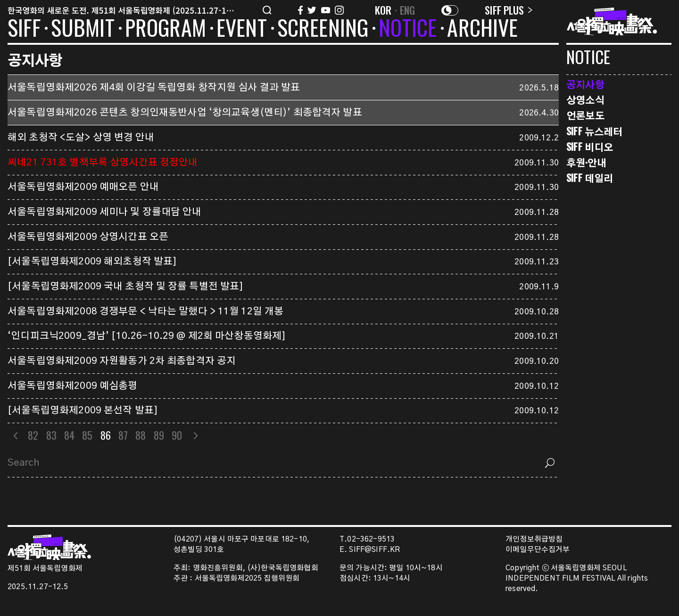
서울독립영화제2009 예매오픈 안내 (83, 187)
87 (123, 435)
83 (51, 435)
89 (159, 435)
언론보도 (585, 115)
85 (87, 435)
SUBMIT (83, 29)
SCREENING (323, 29)
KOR (383, 10)
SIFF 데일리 (590, 178)
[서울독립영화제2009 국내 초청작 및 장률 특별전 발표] (125, 287)
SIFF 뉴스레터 (594, 131)
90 (177, 435)
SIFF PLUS (509, 10)
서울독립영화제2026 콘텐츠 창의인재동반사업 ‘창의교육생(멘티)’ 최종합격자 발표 (185, 113)
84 (69, 435)
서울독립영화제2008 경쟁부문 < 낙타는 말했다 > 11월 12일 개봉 (145, 312)
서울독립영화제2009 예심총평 (73, 386)
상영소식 (585, 100)
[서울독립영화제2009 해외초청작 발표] (92, 262)
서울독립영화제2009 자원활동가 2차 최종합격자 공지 (122, 361)
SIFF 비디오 (590, 147)
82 (33, 435)
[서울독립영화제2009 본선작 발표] (83, 411)
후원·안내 (586, 162)
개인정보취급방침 (534, 539)
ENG (408, 10)
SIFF (24, 29)
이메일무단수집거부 (538, 550)
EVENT (242, 29)
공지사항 (585, 84)
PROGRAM (166, 29)
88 (141, 435)
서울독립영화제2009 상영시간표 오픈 (88, 237)
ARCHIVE (482, 29)
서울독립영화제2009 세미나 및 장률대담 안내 (105, 212)
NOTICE (408, 29)
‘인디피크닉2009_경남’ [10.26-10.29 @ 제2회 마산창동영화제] (147, 336)
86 (106, 435)
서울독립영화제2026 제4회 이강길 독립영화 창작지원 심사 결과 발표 (154, 88)
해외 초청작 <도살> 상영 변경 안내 (81, 138)
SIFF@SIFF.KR (374, 550)
